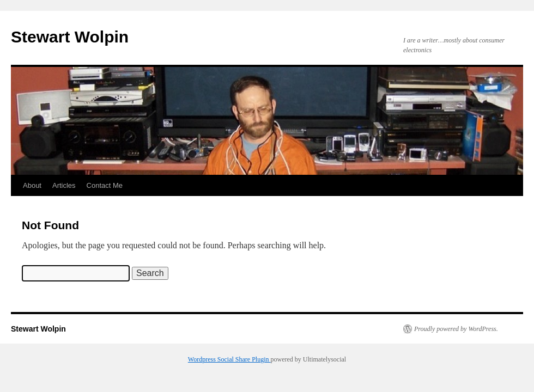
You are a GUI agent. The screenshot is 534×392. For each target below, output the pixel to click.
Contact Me (105, 185)
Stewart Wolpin (70, 37)
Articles (64, 185)
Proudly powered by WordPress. (456, 329)
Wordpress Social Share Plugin (229, 359)
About (32, 185)
